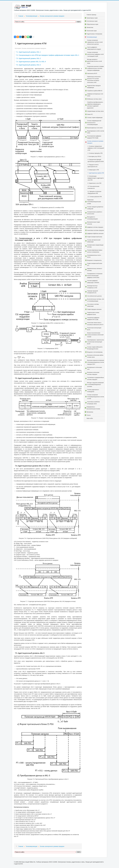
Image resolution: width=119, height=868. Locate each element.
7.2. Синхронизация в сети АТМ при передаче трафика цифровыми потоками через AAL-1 (47, 55)
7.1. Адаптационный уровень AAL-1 (28, 52)
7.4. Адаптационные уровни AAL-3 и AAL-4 (31, 62)
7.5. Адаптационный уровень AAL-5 (28, 65)
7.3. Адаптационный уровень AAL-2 (28, 58)
